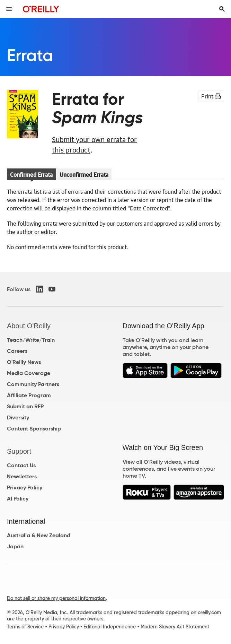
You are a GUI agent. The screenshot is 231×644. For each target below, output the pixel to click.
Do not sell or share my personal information (56, 598)
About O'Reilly (29, 326)
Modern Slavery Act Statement (175, 627)
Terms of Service (25, 627)
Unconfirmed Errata (84, 174)
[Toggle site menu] (9, 9)
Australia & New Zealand (39, 535)
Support (19, 451)
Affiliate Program (29, 395)
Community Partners (33, 384)
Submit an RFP (25, 406)
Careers (17, 351)
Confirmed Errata (31, 174)
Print (211, 96)
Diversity (18, 417)
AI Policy (18, 499)
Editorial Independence (110, 627)
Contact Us (21, 465)
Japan (15, 546)
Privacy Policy (25, 488)
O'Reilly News (24, 362)
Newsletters (22, 476)
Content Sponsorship (34, 429)
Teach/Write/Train (31, 340)
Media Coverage (29, 373)
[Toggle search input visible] (222, 9)
